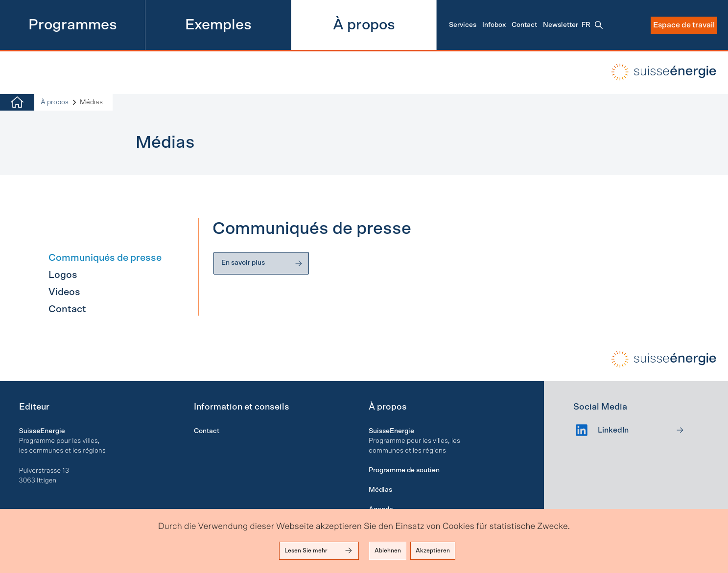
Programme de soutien (404, 470)
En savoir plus (262, 263)
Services (463, 25)
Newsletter (561, 25)
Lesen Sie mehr (319, 550)
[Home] (17, 103)
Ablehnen (388, 550)
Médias (380, 490)
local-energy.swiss (657, 72)
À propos (364, 25)
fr (586, 25)
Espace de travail (684, 25)
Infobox (494, 25)
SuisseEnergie (391, 431)
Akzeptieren (433, 550)
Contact (524, 25)
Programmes (73, 25)
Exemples (218, 25)
